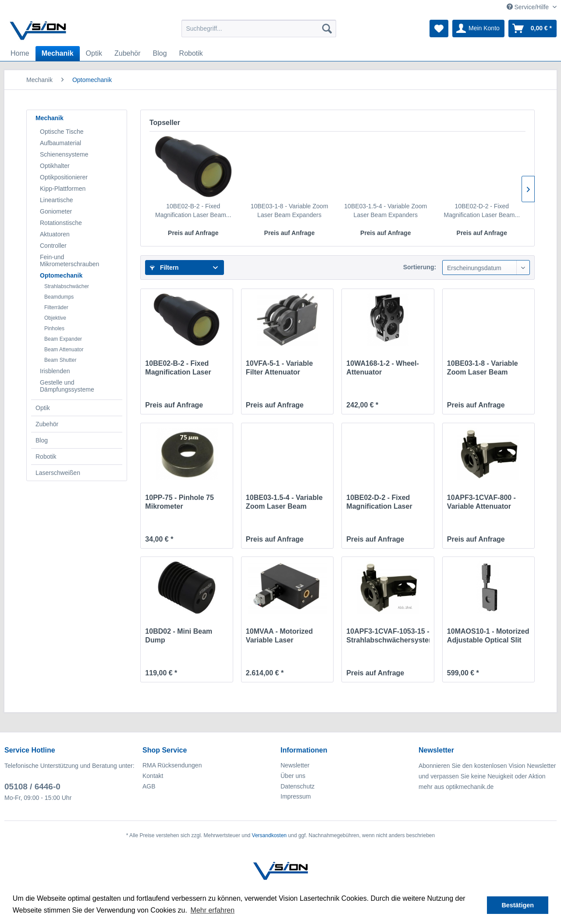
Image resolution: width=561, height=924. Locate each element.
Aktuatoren (55, 234)
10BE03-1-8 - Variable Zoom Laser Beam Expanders (289, 210)
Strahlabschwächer (67, 286)
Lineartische (57, 200)
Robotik (46, 457)
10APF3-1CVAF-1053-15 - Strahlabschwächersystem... (388, 636)
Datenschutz (298, 786)
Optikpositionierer (64, 177)
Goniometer (56, 211)
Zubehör (47, 424)
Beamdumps (59, 297)
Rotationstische (61, 223)
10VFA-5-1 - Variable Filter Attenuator (279, 368)
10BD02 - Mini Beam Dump (179, 636)
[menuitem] (259, 29)
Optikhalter (55, 166)
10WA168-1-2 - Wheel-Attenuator (382, 368)
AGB (149, 786)
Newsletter (295, 765)
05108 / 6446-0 (32, 787)
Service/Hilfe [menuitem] (529, 7)
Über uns (293, 776)
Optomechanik (61, 275)
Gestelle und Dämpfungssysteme (67, 386)
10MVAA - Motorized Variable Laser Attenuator (279, 636)
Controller (53, 246)
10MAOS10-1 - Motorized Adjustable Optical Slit (488, 636)
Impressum (296, 796)
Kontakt (153, 776)
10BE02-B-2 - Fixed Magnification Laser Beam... (193, 210)
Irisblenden (55, 371)
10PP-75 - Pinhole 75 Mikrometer (179, 502)
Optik (43, 408)
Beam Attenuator (64, 350)
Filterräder (56, 307)
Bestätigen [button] (518, 905)
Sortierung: (420, 267)
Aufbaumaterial (60, 143)
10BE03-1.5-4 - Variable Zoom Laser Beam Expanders (385, 210)
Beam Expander (63, 339)
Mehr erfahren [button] (213, 910)
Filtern (164, 268)
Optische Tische (62, 132)
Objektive (55, 318)
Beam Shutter (60, 360)
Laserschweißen (58, 473)
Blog (42, 440)
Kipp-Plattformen (63, 189)
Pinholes (54, 328)
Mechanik (50, 118)
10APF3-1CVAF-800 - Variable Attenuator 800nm (481, 502)
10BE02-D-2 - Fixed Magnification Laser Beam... (482, 210)
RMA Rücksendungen (172, 765)
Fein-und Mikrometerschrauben (69, 260)
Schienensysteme (64, 154)
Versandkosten (269, 835)
